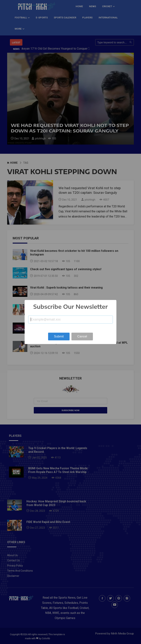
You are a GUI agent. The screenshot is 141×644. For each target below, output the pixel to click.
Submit (59, 336)
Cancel (82, 336)
